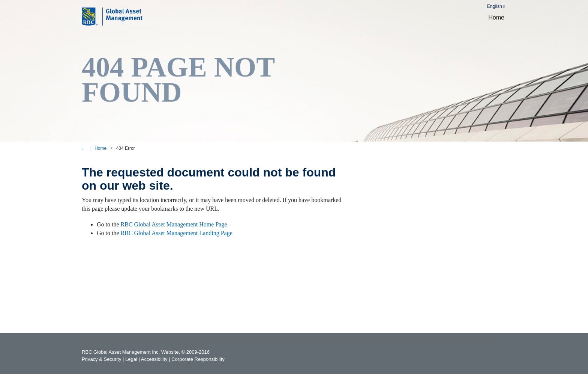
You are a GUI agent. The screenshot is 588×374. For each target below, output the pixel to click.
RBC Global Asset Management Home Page (174, 224)
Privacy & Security (101, 359)
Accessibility (154, 359)
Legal (131, 359)
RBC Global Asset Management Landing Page (177, 233)
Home (496, 17)
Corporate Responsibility (198, 359)
